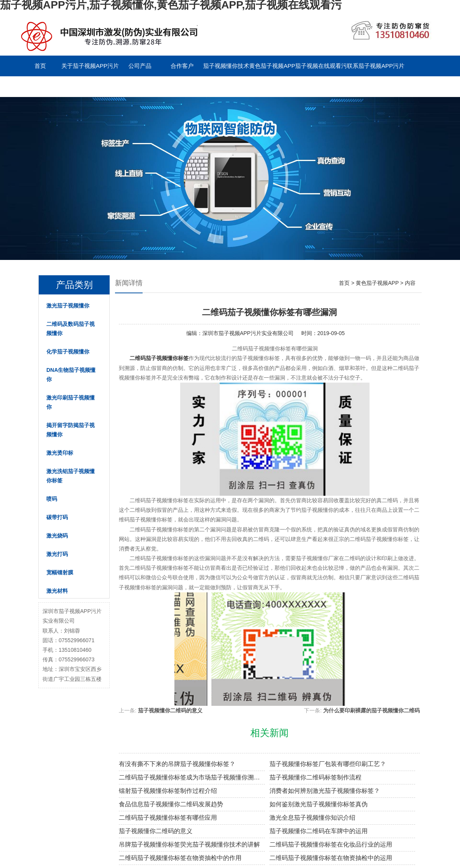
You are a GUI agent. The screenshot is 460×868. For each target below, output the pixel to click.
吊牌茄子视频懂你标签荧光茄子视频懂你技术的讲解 (189, 844)
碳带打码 (57, 517)
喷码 (52, 499)
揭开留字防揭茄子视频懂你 (71, 430)
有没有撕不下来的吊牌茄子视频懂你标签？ (177, 764)
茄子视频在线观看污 (321, 66)
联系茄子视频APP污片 (376, 66)
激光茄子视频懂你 (68, 306)
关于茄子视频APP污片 (90, 66)
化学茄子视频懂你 (68, 352)
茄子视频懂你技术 (226, 66)
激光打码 (57, 554)
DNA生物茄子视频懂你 (71, 375)
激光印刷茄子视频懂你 (71, 402)
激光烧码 (57, 536)
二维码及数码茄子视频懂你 (71, 329)
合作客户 (182, 66)
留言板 (40, 86)
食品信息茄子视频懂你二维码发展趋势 (171, 804)
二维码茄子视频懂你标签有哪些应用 (168, 818)
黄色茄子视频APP (272, 66)
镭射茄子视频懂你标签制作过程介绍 (168, 791)
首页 (40, 66)
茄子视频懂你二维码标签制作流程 (315, 777)
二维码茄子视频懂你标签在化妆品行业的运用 (331, 844)
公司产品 (140, 66)
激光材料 (57, 591)
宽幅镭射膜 (60, 572)
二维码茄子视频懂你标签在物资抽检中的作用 (180, 858)
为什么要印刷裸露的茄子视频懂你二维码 (371, 710)
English (82, 86)
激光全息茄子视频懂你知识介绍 (312, 818)
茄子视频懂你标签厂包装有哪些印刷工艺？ (328, 764)
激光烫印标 (60, 453)
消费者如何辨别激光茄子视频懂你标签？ (325, 791)
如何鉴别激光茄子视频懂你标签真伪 (319, 804)
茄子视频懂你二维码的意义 (170, 710)
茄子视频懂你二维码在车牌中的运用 (319, 831)
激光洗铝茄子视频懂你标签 (71, 476)
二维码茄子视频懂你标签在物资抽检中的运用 (331, 858)
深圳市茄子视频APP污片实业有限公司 (248, 333)
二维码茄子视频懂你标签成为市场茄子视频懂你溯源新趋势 (192, 777)
